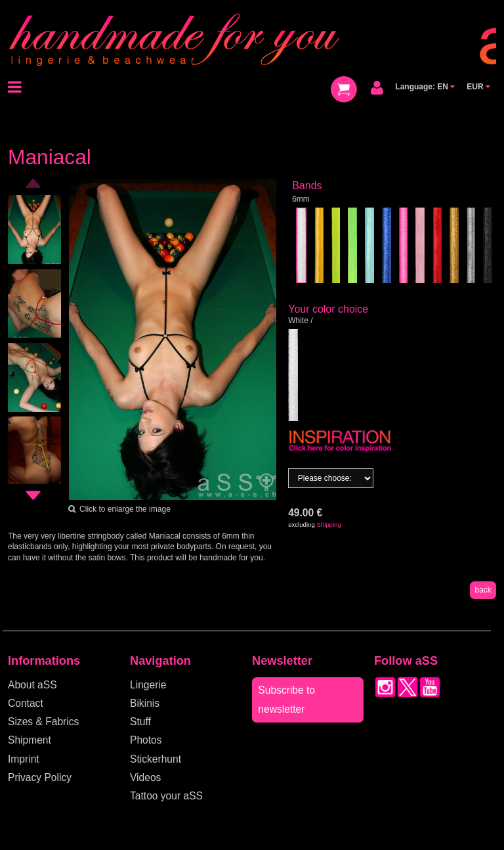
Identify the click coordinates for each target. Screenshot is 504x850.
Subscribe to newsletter (286, 699)
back (483, 590)
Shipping (328, 525)
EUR (478, 87)
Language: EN (425, 87)
